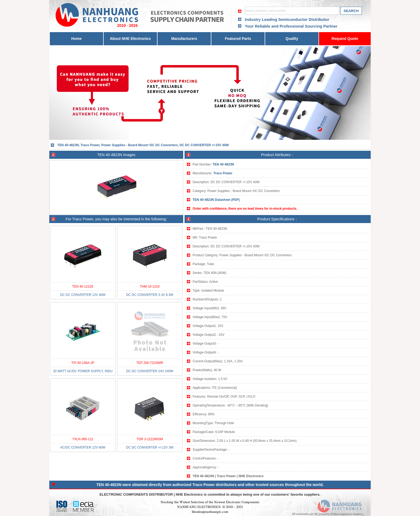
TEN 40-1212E (83, 287)
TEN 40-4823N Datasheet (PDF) (216, 200)
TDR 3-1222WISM (150, 439)
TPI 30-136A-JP (83, 363)
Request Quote (345, 39)
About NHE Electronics (130, 39)
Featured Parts (238, 39)
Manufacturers (184, 39)
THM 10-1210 (150, 287)
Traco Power (223, 173)
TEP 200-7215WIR (150, 363)
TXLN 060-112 (83, 439)
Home (76, 39)
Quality (292, 39)
